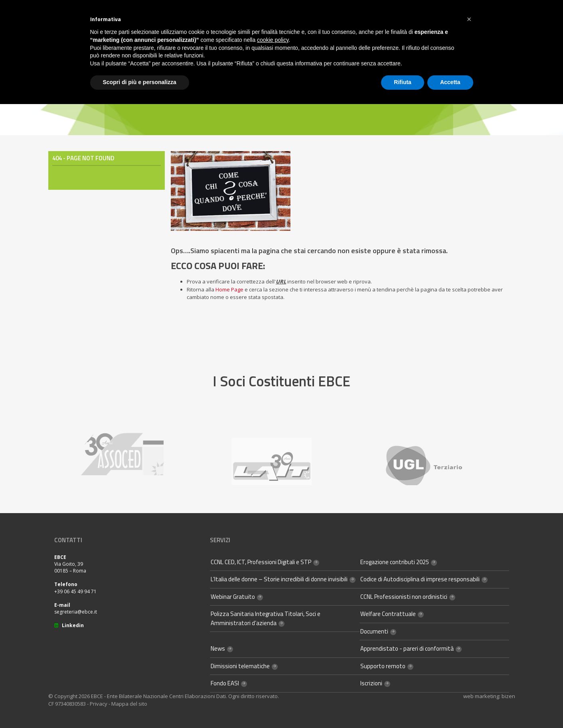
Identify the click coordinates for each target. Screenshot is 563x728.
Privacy (99, 704)
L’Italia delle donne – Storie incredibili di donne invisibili (279, 579)
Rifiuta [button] (403, 82)
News (218, 648)
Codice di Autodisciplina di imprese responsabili (420, 579)
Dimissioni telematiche (240, 666)
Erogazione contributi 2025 (395, 562)
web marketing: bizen (489, 696)
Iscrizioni (371, 683)
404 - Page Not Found (83, 158)
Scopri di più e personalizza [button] (140, 82)
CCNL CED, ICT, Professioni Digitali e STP (261, 562)
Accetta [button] (450, 82)
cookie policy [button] (273, 40)
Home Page (229, 289)
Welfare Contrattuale (388, 614)
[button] (469, 19)
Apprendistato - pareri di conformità (407, 648)
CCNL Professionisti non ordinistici (404, 597)
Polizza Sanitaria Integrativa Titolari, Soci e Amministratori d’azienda (266, 618)
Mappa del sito (129, 704)
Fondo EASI (225, 683)
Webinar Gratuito (233, 597)
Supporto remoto (383, 666)
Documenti (374, 631)
